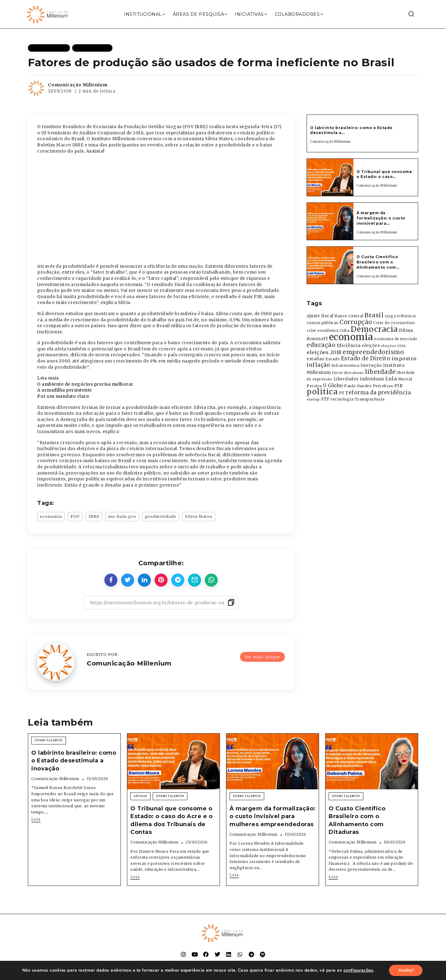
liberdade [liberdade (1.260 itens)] (380, 372)
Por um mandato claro (63, 396)
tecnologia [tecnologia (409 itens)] (342, 399)
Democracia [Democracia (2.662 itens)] (374, 329)
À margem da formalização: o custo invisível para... (381, 218)
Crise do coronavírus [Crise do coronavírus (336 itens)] (394, 323)
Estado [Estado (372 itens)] (333, 359)
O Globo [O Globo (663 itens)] (333, 385)
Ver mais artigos (262, 657)
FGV (75, 516)
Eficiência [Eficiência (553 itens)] (349, 345)
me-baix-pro (122, 516)
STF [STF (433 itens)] (325, 399)
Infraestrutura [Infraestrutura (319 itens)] (345, 366)
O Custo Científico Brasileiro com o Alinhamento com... (378, 262)
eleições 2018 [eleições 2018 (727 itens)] (324, 352)
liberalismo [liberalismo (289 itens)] (354, 373)
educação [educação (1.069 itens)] (321, 345)
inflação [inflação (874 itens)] (318, 365)
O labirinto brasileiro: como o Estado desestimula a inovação (74, 761)
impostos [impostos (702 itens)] (404, 358)
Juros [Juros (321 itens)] (337, 373)
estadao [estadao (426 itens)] (316, 359)
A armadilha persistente (65, 390)
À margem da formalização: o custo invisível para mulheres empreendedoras (273, 816)
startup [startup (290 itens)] (313, 399)
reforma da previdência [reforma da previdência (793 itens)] (378, 392)
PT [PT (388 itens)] (342, 393)
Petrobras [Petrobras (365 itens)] (383, 386)
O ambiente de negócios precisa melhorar (85, 384)
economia (51, 516)
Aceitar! (406, 970)
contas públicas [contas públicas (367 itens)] (323, 323)
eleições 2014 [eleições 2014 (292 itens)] (394, 346)
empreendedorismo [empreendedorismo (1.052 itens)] (373, 352)
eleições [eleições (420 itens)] (371, 346)
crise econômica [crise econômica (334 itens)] (323, 331)
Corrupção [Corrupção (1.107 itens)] (356, 322)
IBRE (94, 516)
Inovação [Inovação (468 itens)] (371, 365)
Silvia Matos (199, 516)
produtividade (161, 516)
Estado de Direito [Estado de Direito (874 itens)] (366, 358)
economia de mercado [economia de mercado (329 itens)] (396, 339)
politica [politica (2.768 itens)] (322, 392)
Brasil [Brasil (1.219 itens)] (374, 315)
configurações (358, 970)
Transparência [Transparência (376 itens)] (370, 399)
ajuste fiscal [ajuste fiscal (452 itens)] (320, 316)
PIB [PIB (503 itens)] (399, 386)
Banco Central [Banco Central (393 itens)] (349, 316)
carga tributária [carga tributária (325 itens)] (400, 316)
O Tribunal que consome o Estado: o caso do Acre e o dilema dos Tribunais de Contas (171, 820)
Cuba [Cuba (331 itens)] (345, 331)
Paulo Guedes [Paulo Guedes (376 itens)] (358, 386)
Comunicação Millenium (78, 85)
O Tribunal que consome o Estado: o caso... (384, 174)
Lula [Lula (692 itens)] (391, 379)
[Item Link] (330, 177)
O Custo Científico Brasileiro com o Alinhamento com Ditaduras (357, 820)
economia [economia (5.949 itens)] (351, 337)
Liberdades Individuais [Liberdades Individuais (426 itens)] (359, 379)
